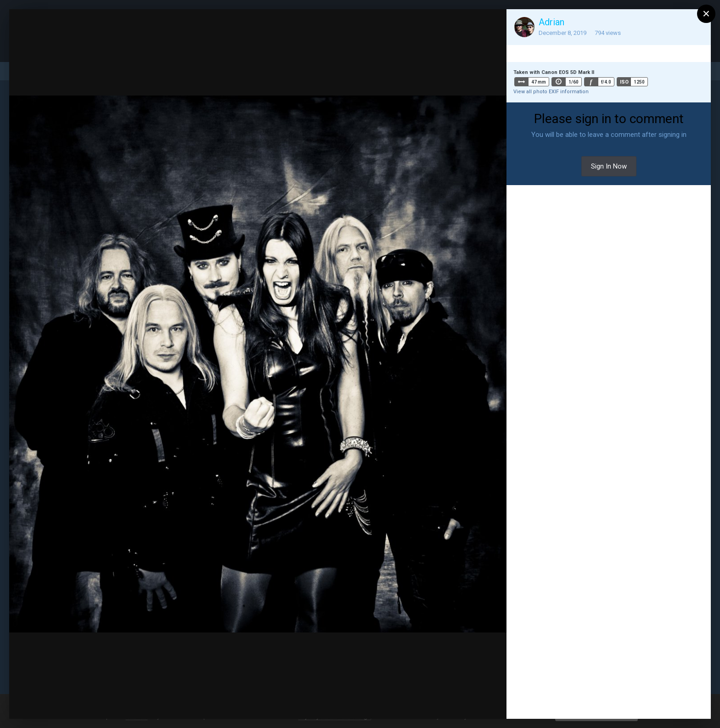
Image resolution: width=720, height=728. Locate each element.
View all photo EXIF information (551, 92)
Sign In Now (609, 166)
